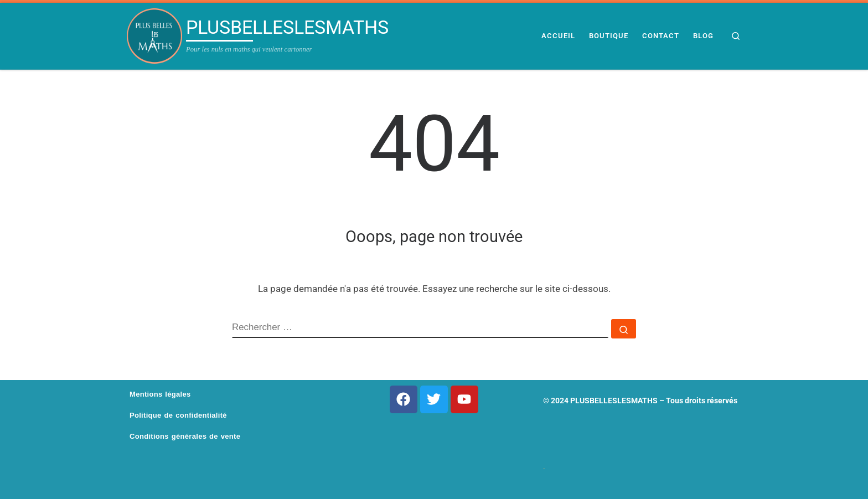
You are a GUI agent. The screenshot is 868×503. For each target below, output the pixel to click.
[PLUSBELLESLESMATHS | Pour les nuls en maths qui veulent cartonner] (154, 36)
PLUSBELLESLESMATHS (614, 401)
